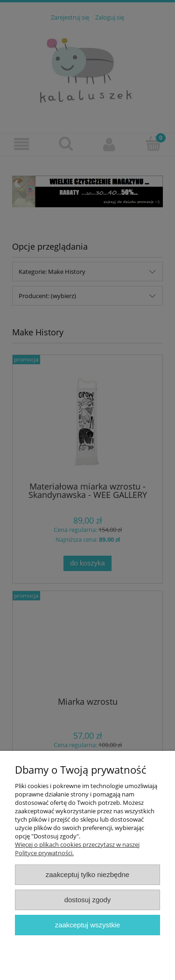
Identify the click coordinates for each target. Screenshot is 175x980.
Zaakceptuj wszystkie (87, 925)
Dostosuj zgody (88, 900)
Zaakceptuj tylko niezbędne (87, 875)
